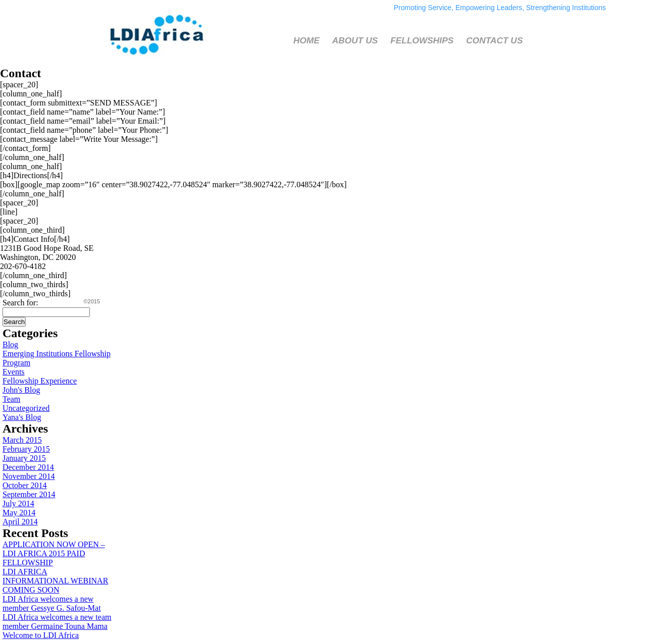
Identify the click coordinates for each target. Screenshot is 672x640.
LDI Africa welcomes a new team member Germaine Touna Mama (57, 622)
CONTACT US (494, 40)
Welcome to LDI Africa (41, 635)
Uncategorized (26, 408)
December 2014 (28, 467)
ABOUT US (355, 40)
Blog (10, 344)
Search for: (20, 303)
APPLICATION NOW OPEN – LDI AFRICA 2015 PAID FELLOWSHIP (54, 553)
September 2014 (29, 494)
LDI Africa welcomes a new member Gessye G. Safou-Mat (52, 603)
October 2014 (25, 485)
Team (11, 399)
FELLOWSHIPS (422, 40)
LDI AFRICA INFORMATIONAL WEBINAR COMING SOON (55, 581)
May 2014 (19, 513)
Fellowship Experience (40, 381)
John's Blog (21, 390)
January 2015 (24, 458)
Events (14, 372)
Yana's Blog (22, 417)
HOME (306, 40)
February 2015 (26, 449)
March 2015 (22, 440)
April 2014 (20, 522)
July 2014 (18, 503)
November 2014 (29, 476)
